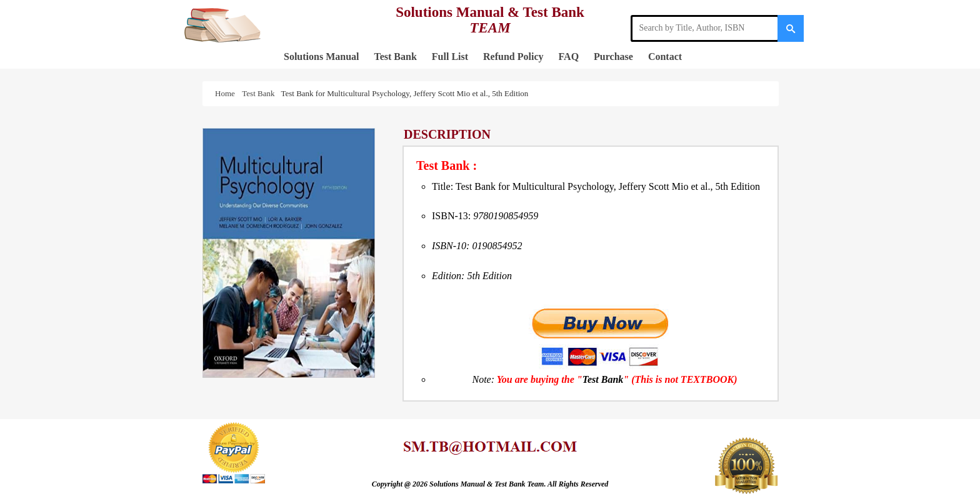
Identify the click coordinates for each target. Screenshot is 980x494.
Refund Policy (513, 57)
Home (227, 93)
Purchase (613, 57)
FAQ (569, 57)
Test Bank (395, 57)
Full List (450, 57)
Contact (665, 57)
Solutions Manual (321, 57)
